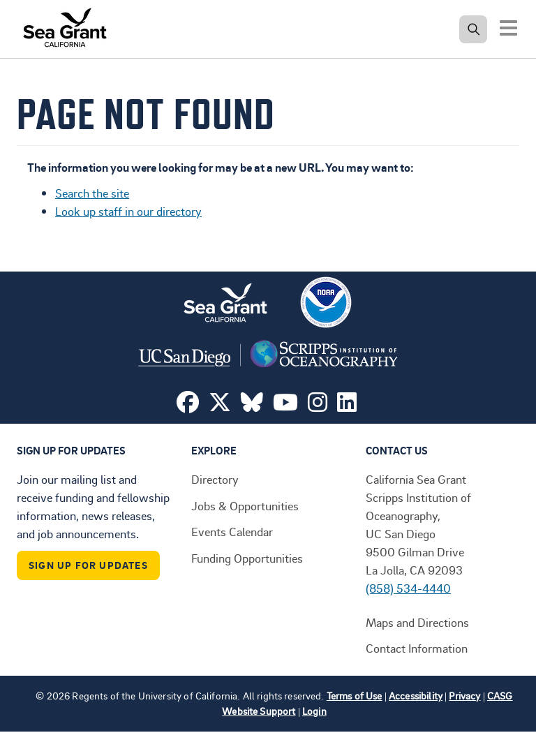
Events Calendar (232, 531)
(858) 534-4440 (408, 588)
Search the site (92, 193)
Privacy (464, 696)
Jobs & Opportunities (245, 505)
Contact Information (417, 648)
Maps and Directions (417, 622)
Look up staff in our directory (128, 211)
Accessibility (416, 696)
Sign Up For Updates (88, 565)
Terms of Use (355, 696)
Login (314, 711)
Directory (215, 479)
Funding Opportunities (247, 558)
